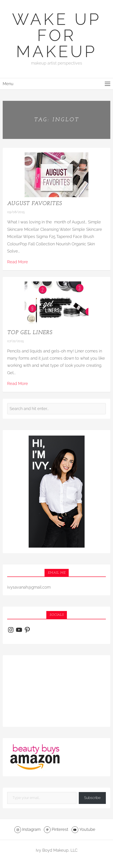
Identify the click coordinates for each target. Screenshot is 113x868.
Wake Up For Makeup (57, 35)
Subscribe (92, 798)
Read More (18, 262)
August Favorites (34, 204)
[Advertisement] (56, 691)
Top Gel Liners (30, 333)
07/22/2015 (16, 341)
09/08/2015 (16, 212)
